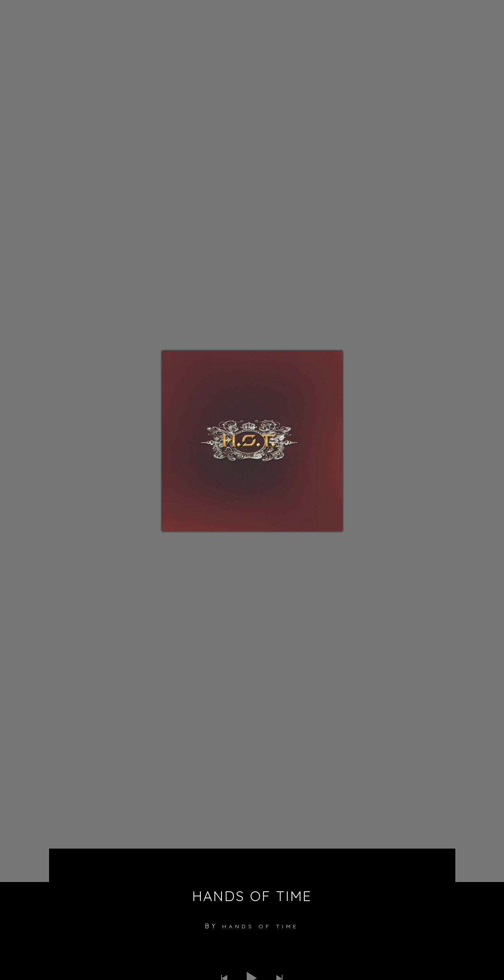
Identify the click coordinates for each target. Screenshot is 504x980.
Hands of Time (261, 926)
